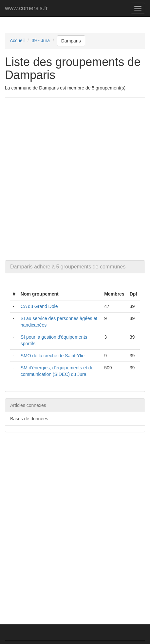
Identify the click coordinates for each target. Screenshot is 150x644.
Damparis (71, 41)
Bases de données (29, 419)
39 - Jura (41, 40)
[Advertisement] (75, 179)
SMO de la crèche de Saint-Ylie (53, 356)
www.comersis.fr (26, 8)
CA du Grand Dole (39, 306)
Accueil (17, 40)
